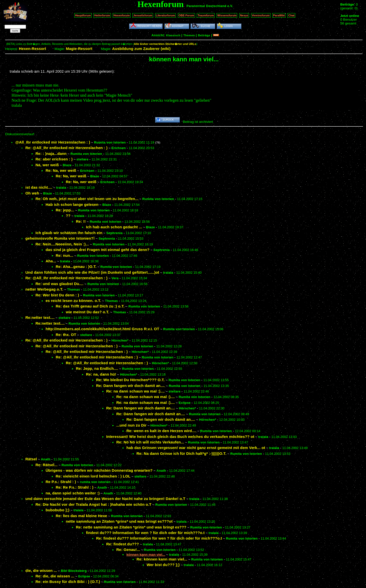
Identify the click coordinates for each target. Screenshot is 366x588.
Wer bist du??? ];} (163, 565)
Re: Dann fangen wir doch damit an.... (130, 386)
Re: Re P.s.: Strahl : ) (74, 487)
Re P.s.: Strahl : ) (61, 482)
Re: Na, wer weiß (61, 170)
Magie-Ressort (79, 49)
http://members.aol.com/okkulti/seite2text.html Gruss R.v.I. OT (102, 329)
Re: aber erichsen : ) (54, 159)
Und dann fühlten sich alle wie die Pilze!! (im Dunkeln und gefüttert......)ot (92, 272)
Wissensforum (227, 15)
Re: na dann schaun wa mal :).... (135, 391)
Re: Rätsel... (46, 465)
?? (68, 216)
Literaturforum (165, 15)
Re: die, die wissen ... (55, 576)
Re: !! (81, 221)
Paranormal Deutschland (207, 6)
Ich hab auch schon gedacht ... (114, 227)
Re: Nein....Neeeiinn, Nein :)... (62, 244)
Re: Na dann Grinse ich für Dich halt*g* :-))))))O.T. (181, 453)
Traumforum (206, 15)
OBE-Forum (186, 15)
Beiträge (204, 35)
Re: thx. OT (66, 335)
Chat (291, 15)
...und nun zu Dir (131, 425)
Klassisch (173, 35)
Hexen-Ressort (33, 49)
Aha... (51, 261)
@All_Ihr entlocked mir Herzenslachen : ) (53, 142)
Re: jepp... (65, 210)
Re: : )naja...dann (51, 153)
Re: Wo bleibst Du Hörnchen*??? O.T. (130, 380)
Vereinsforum (261, 15)
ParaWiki (279, 15)
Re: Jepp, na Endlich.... (97, 368)
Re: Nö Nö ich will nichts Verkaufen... (150, 442)
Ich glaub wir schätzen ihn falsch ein (69, 233)
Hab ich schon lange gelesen (72, 204)
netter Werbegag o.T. (44, 289)
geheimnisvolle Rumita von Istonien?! (60, 238)
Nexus (244, 15)
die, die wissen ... (41, 570)
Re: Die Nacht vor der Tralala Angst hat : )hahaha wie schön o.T (93, 504)
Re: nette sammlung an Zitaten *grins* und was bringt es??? (131, 527)
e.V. (230, 6)
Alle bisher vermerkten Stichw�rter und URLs (165, 44)
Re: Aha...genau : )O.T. (76, 267)
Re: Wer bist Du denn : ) (57, 295)
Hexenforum (122, 15)
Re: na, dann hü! (101, 374)
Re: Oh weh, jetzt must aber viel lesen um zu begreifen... (87, 199)
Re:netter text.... (40, 317)
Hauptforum (83, 15)
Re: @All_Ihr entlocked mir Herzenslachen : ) (66, 148)
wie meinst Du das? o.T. (87, 312)
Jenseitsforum (143, 15)
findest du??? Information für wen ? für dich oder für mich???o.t (145, 533)
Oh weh (32, 193)
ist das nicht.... (39, 187)
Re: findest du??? (123, 544)
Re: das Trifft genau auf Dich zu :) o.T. (90, 306)
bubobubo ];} (57, 510)
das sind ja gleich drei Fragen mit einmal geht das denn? (97, 250)
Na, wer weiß (47, 165)
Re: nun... (64, 255)
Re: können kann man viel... (162, 559)
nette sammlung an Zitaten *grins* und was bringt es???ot (119, 521)
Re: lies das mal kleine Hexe (81, 516)
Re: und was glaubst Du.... (59, 284)
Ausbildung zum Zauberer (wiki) (141, 49)
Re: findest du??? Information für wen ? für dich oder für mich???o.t (159, 538)
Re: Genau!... (128, 550)
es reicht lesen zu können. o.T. (73, 301)
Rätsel (31, 459)
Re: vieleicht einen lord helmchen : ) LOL (93, 476)
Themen (189, 35)
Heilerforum (102, 15)
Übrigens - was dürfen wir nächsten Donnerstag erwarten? (99, 470)
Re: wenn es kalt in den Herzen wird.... (161, 431)
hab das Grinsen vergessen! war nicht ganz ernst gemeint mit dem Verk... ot (196, 448)
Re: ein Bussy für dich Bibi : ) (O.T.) (68, 582)
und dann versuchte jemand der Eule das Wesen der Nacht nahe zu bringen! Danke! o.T (105, 499)
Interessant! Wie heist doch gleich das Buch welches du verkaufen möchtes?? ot (180, 437)
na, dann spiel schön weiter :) (72, 493)
